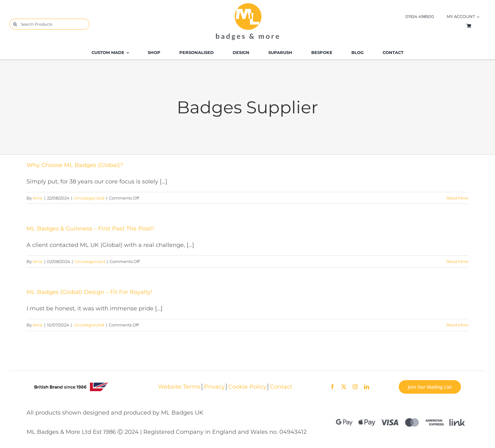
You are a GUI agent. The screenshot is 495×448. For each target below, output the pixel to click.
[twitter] (344, 387)
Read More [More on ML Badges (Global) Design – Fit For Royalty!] (457, 325)
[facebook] (332, 387)
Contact (281, 387)
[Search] (15, 24)
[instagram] (355, 387)
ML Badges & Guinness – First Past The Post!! (90, 228)
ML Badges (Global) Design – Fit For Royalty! (89, 292)
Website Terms (179, 387)
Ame (38, 198)
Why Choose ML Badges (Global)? (75, 165)
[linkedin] (367, 387)
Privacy (214, 387)
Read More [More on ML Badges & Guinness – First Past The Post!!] (457, 261)
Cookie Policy (247, 387)
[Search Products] (49, 24)
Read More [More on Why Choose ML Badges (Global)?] (457, 198)
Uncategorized (89, 198)
